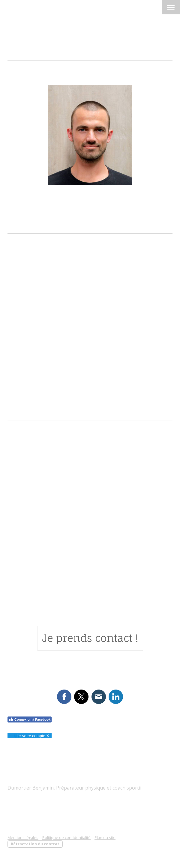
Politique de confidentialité (66, 837)
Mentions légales (23, 837)
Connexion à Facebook (30, 719)
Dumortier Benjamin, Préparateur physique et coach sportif (75, 788)
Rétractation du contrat (35, 844)
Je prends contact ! (90, 638)
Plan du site (105, 837)
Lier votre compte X (29, 736)
